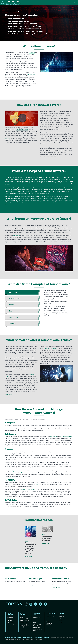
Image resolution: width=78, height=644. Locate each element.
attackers (32, 53)
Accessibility (38, 638)
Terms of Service (27, 638)
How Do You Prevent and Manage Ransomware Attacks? (30, 34)
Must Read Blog (50, 616)
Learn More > (9, 589)
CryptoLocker (15, 298)
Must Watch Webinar (49, 624)
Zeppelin (13, 323)
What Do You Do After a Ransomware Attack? (26, 31)
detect (37, 484)
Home (7, 12)
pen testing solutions (66, 437)
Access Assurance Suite (24, 618)
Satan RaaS (17, 236)
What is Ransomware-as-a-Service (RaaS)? (25, 26)
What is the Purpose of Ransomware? (22, 24)
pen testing (54, 437)
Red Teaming (11, 624)
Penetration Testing (10, 618)
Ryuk (11, 311)
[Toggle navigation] (75, 3)
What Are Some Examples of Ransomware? (25, 29)
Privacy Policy (9, 638)
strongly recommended (50, 348)
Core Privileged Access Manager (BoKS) (25, 626)
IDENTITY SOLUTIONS (23, 614)
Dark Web (22, 60)
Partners (61, 618)
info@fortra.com (63, 622)
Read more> (9, 90)
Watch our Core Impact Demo (37, 618)
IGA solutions (25, 473)
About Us (61, 616)
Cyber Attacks (14, 12)
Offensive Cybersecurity (11, 621)
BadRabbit (14, 292)
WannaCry (14, 317)
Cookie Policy (18, 638)
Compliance (11, 626)
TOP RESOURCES (51, 614)
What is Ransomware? (17, 19)
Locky (12, 305)
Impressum (46, 638)
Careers (61, 620)
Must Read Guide (51, 618)
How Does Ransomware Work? (20, 21)
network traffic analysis (28, 489)
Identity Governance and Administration (21, 471)
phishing (8, 139)
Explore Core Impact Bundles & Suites (38, 629)
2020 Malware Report (22, 130)
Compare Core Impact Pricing (37, 625)
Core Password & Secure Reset (25, 621)
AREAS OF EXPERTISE (10, 614)
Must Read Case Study (50, 621)
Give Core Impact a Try (38, 622)
